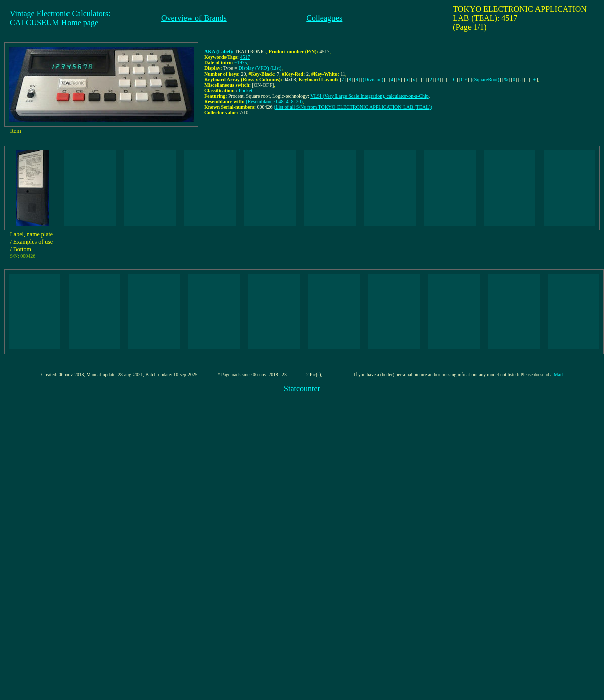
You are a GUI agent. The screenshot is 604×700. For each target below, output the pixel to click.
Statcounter (302, 389)
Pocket (246, 90)
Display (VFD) (253, 68)
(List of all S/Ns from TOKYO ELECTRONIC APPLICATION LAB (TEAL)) (353, 107)
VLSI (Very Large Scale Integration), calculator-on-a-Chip (370, 96)
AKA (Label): (219, 52)
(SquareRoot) (486, 79)
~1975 (241, 63)
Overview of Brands (194, 18)
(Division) (373, 79)
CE (464, 79)
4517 (245, 57)
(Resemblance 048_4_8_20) (274, 101)
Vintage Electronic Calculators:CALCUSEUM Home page (60, 18)
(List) (276, 68)
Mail (558, 374)
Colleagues (324, 18)
